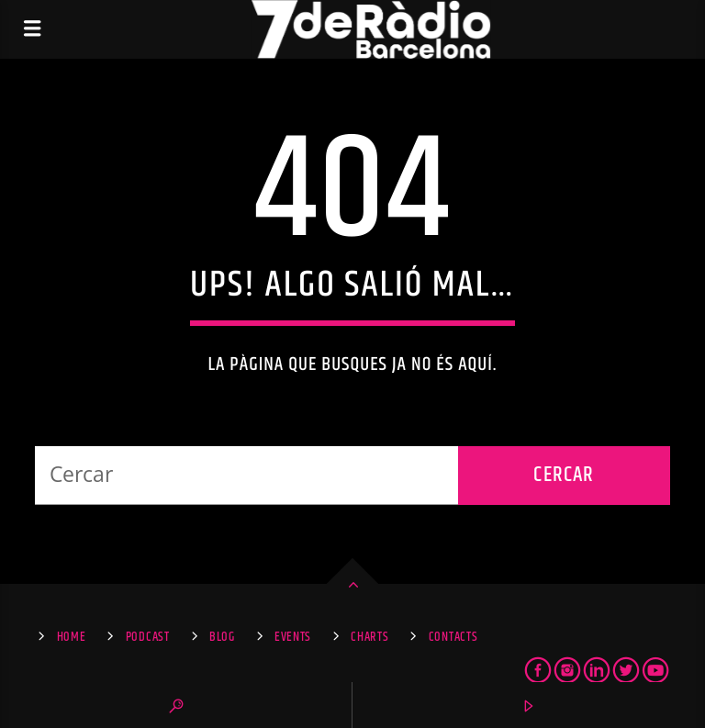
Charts (369, 637)
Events (293, 637)
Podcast (148, 637)
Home (72, 637)
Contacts (453, 637)
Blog (222, 637)
